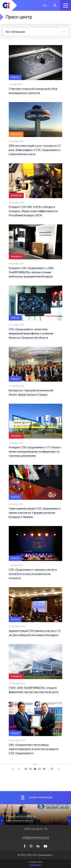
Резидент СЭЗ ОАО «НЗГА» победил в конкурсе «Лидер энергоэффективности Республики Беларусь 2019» (33, 211)
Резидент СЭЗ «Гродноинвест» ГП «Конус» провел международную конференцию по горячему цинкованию (35, 452)
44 (26, 769)
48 (44, 769)
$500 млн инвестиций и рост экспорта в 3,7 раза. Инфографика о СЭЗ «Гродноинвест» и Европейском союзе (35, 150)
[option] (35, 815)
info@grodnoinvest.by (36, 838)
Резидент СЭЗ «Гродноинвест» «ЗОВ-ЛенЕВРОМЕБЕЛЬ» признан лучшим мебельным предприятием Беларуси (31, 272)
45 (30, 769)
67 (52, 769)
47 (39, 769)
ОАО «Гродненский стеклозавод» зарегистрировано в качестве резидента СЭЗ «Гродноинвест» (34, 749)
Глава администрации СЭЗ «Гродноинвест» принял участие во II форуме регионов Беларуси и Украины (35, 513)
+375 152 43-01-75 (35, 829)
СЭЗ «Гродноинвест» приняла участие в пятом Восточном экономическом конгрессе (33, 574)
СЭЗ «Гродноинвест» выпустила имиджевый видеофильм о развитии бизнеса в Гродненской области (31, 333)
